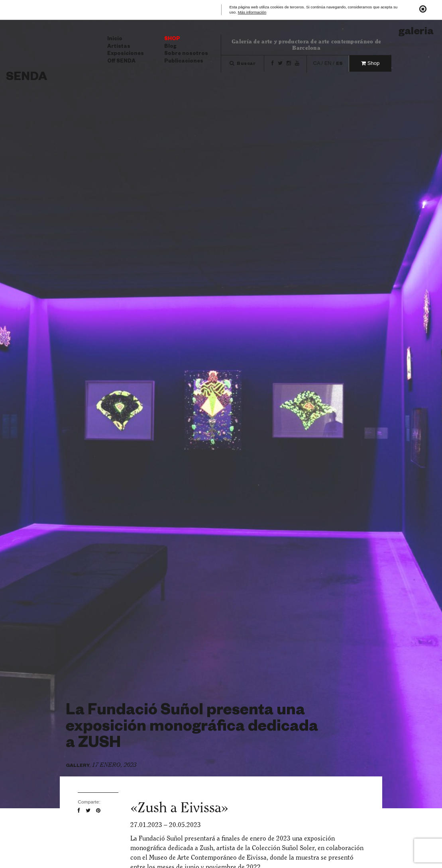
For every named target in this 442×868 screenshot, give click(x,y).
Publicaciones (184, 62)
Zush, (207, 848)
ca (317, 63)
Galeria (416, 33)
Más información (252, 13)
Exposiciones (126, 54)
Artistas (119, 47)
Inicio (115, 39)
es (339, 64)
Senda (27, 78)
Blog (170, 47)
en (328, 63)
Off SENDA (121, 62)
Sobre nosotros (186, 54)
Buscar (243, 64)
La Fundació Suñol (157, 838)
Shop (172, 39)
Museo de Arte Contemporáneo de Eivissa (208, 857)
